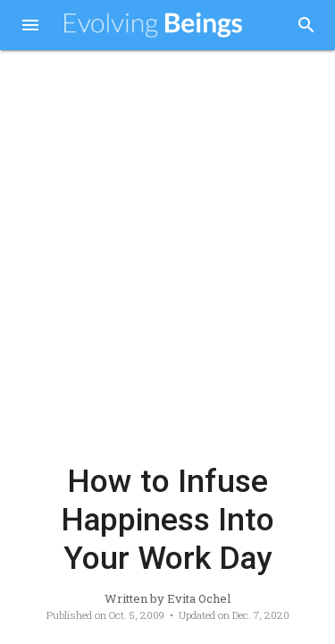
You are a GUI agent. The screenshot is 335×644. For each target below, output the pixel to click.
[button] (30, 27)
